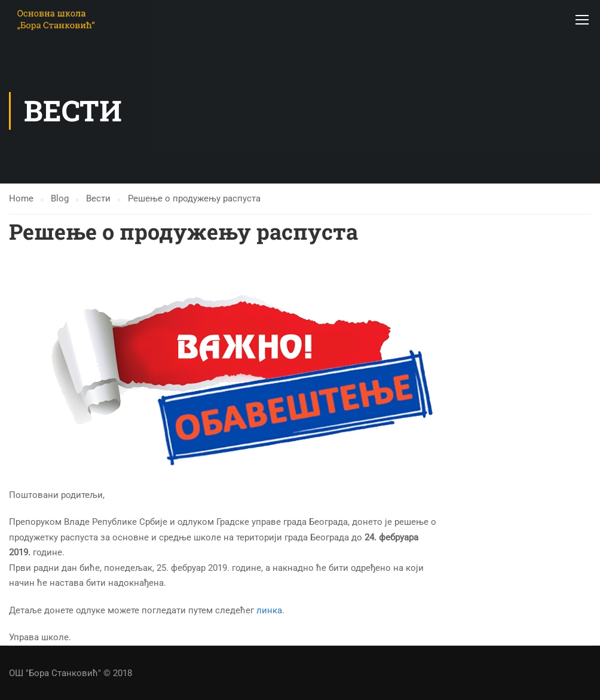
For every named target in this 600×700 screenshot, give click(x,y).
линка (269, 610)
